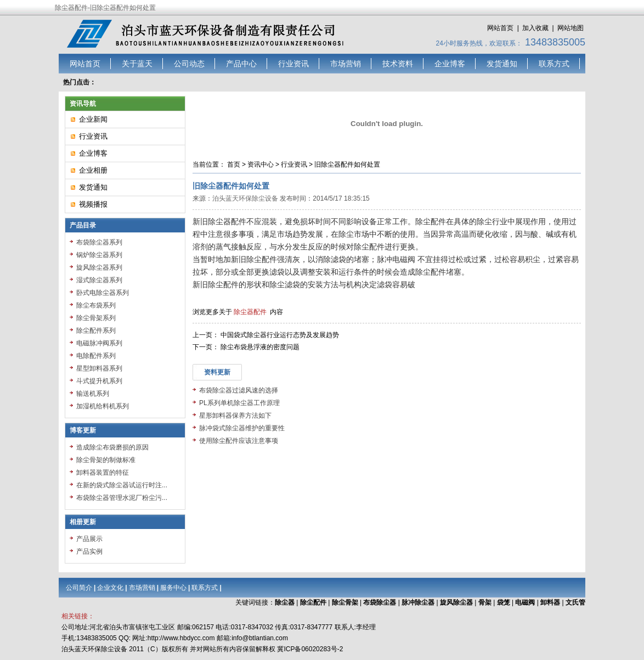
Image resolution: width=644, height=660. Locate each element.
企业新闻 (93, 119)
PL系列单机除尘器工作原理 (239, 403)
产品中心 (241, 64)
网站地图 (570, 28)
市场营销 (346, 64)
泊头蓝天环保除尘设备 (245, 198)
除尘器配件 (250, 312)
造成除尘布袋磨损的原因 (112, 447)
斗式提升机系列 (99, 381)
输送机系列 (93, 394)
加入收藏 (535, 28)
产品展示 (89, 539)
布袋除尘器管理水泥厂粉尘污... (122, 498)
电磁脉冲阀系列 (99, 343)
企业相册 (93, 170)
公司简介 (79, 588)
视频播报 (93, 204)
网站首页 (500, 28)
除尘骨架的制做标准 (106, 460)
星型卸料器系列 (99, 368)
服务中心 (173, 588)
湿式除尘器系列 (99, 280)
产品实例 (89, 551)
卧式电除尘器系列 (103, 293)
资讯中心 (261, 164)
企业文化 (110, 588)
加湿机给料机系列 (103, 406)
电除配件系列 (96, 356)
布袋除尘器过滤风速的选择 (239, 390)
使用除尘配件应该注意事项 (239, 441)
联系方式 (554, 64)
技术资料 (398, 64)
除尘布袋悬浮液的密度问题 (260, 347)
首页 (234, 164)
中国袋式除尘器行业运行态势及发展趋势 (280, 335)
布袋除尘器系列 (99, 242)
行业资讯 (293, 64)
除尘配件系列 (96, 331)
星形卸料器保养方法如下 (235, 416)
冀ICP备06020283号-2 (310, 649)
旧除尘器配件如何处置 (347, 164)
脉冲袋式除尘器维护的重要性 (242, 428)
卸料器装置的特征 (103, 473)
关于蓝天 (137, 64)
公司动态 (189, 64)
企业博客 (450, 64)
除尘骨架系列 (96, 318)
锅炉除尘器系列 (99, 255)
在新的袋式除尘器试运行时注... (122, 485)
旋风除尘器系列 (99, 268)
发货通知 (502, 64)
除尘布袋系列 (96, 305)
